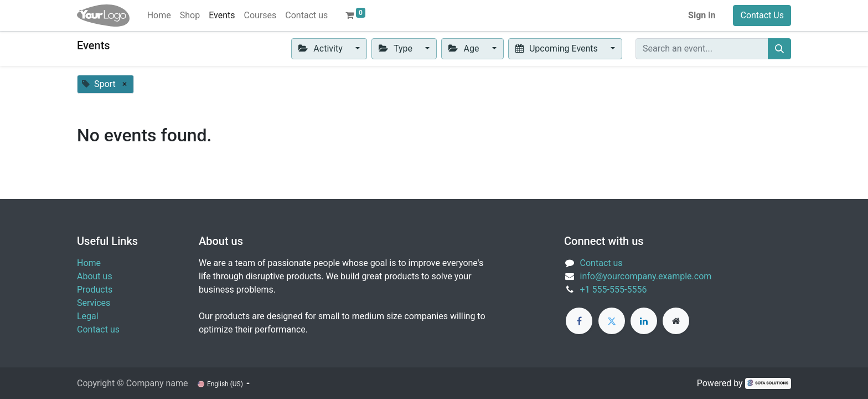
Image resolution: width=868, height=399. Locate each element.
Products (95, 290)
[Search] (779, 49)
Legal (88, 316)
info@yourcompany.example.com (646, 276)
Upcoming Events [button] (558, 48)
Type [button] (397, 48)
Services (94, 303)
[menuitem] (159, 16)
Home (89, 263)
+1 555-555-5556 (614, 290)
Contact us (98, 329)
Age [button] (465, 48)
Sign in (702, 15)
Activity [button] (322, 48)
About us (95, 276)
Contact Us (762, 15)
